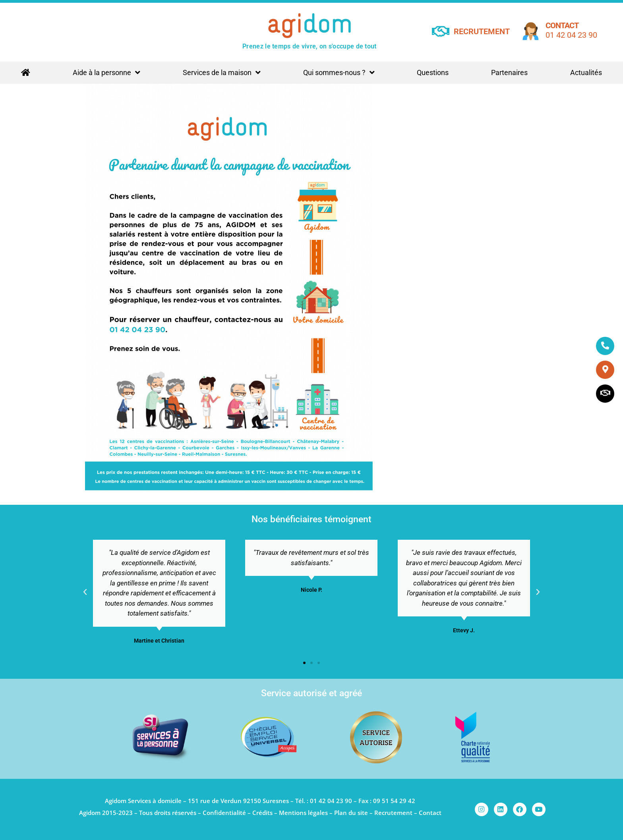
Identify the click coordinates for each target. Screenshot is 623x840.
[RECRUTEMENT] (441, 31)
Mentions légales (303, 813)
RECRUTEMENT (482, 31)
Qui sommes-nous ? (339, 73)
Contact (562, 25)
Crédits (262, 813)
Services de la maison (222, 73)
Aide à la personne (106, 73)
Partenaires (509, 72)
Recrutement (393, 813)
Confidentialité (224, 813)
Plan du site (351, 813)
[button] (85, 592)
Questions (433, 72)
